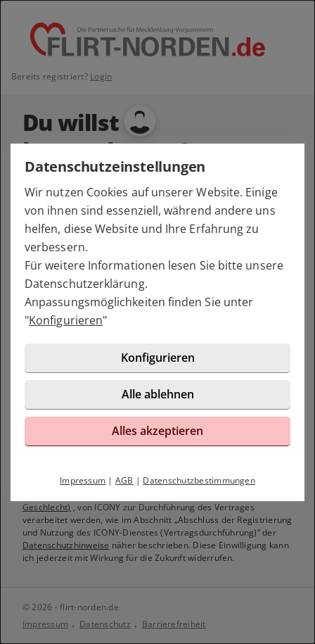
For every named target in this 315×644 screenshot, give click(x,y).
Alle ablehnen (158, 394)
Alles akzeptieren (157, 431)
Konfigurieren (66, 320)
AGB (124, 480)
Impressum (83, 480)
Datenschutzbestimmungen (199, 480)
